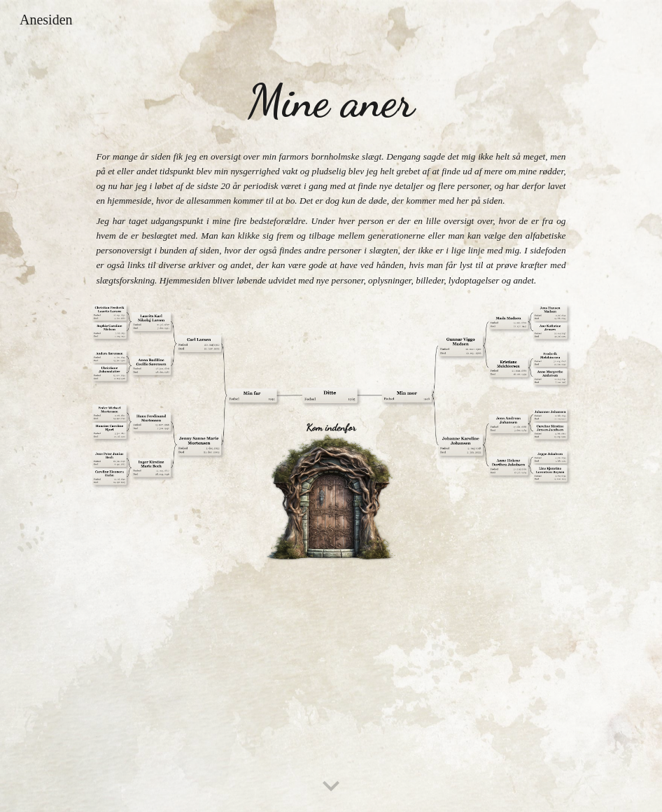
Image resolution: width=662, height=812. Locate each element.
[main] (331, 102)
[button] (331, 787)
